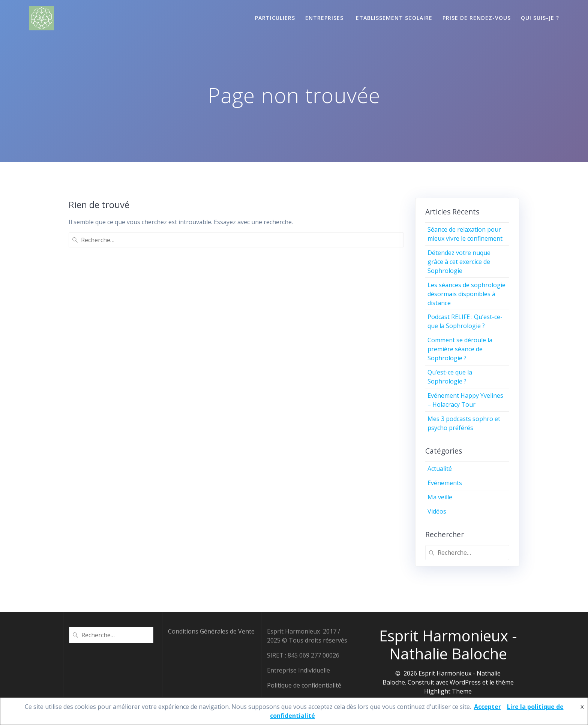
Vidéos (437, 511)
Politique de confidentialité (304, 685)
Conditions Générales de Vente (211, 631)
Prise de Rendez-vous (477, 18)
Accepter (487, 707)
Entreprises (325, 18)
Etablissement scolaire (394, 18)
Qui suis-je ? (540, 18)
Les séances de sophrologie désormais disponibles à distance (466, 294)
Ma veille (440, 497)
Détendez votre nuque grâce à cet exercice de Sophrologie (459, 262)
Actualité (440, 469)
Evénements (445, 483)
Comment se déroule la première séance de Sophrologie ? (460, 349)
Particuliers (275, 18)
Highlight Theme (448, 691)
